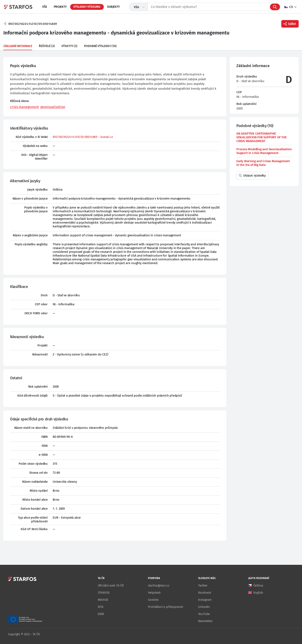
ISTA (101, 607)
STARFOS (104, 593)
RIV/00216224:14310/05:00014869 (33, 24)
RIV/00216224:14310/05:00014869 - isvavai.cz (83, 137)
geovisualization (53, 107)
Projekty (60, 7)
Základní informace (18, 46)
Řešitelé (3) (47, 46)
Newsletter (205, 621)
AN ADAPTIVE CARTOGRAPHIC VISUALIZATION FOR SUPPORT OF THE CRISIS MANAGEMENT (262, 137)
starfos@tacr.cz (159, 585)
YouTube (204, 614)
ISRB (101, 614)
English (258, 593)
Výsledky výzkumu (87, 7)
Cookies (153, 600)
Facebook (205, 593)
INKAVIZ (103, 600)
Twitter (203, 585)
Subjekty (113, 7)
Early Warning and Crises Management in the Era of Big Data (263, 163)
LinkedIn (204, 607)
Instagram (205, 600)
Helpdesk (154, 593)
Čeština (258, 585)
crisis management (24, 107)
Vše (45, 7)
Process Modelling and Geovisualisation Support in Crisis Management (264, 151)
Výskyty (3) (69, 46)
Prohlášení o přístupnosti (166, 607)
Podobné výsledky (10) (100, 46)
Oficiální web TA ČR (111, 585)
